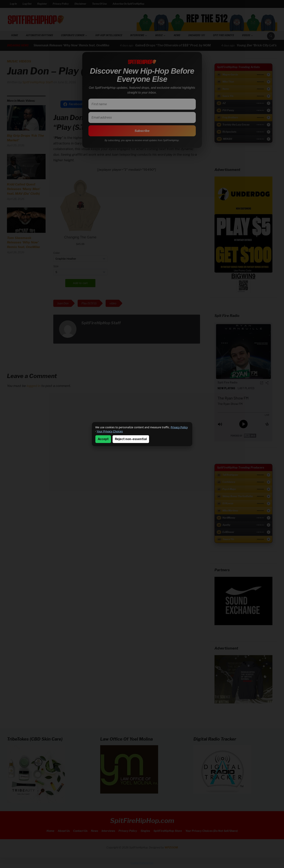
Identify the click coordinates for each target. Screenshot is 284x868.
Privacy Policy (179, 427)
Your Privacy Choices (110, 431)
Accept (103, 439)
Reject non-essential (131, 439)
